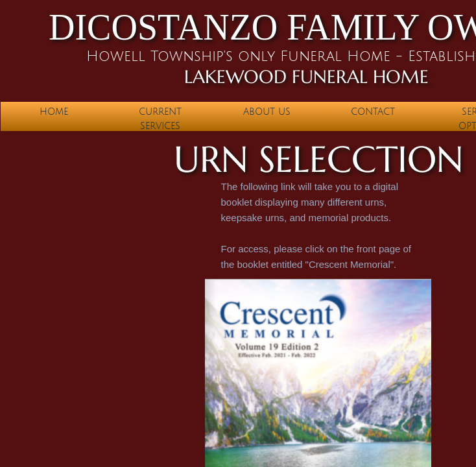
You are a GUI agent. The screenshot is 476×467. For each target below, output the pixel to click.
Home (54, 112)
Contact (373, 112)
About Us (267, 112)
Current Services (160, 119)
